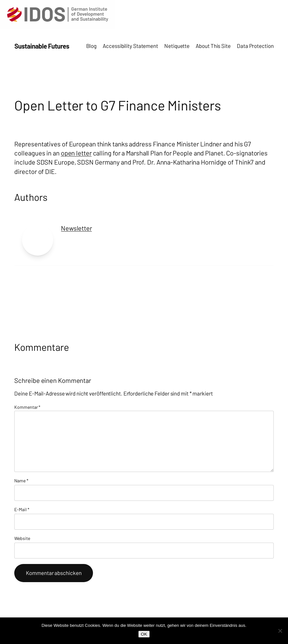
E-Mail (22, 509)
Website (22, 538)
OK (144, 634)
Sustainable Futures (42, 46)
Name (21, 481)
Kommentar (27, 407)
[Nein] (280, 631)
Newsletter (76, 228)
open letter (76, 153)
